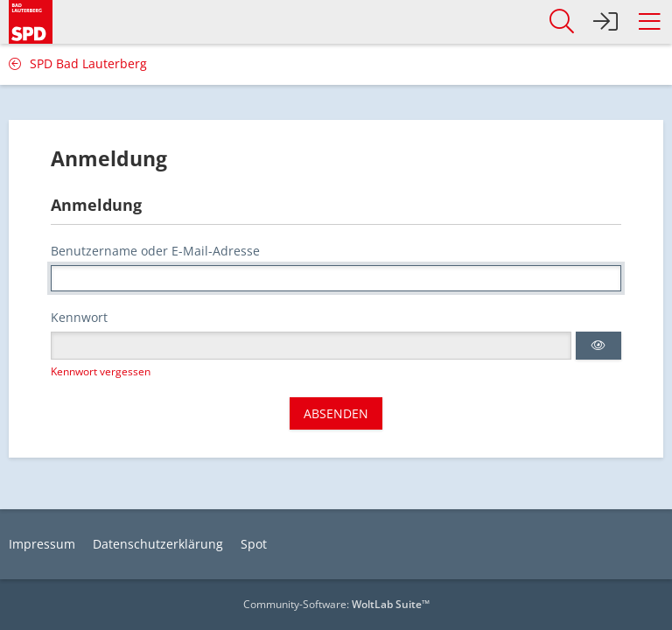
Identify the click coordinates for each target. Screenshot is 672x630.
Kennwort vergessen (101, 371)
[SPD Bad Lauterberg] (31, 19)
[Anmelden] (605, 22)
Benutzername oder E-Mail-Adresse (155, 251)
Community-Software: (336, 604)
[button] (649, 22)
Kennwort (79, 317)
